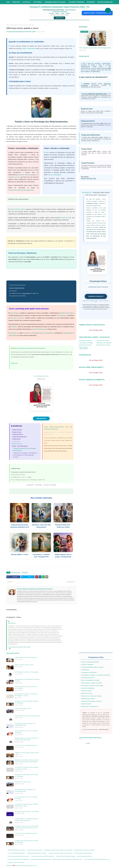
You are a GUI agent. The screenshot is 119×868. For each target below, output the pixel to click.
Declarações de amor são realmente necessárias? (43, 856)
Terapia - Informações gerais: (20, 446)
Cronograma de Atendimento (89, 672)
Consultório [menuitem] (16, 2)
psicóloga (98, 199)
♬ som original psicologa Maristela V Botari (19, 647)
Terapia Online (16, 441)
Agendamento (60, 18)
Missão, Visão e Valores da (89, 696)
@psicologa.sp (12, 623)
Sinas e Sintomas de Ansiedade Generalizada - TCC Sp (97, 859)
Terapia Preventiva (88, 163)
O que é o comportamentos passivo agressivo (18, 859)
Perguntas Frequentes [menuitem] (104, 2)
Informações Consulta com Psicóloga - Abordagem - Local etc (26, 695)
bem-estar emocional (17, 318)
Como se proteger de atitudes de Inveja (83, 853)
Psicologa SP (30, 485)
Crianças (51, 13)
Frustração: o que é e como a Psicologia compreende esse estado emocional (27, 827)
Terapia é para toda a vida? (88, 178)
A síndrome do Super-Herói (23, 708)
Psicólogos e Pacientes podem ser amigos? (37, 853)
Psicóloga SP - (12, 288)
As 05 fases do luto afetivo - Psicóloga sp (27, 672)
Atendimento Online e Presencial (99, 287)
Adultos (68, 13)
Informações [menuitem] (91, 2)
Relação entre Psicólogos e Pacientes (92, 701)
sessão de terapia (30, 333)
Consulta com (50, 485)
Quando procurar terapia (85, 345)
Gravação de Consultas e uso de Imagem (92, 686)
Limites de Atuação (87, 691)
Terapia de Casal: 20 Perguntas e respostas (66, 856)
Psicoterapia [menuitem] (37, 2)
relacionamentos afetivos (18, 209)
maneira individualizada (46, 333)
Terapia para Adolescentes (19, 437)
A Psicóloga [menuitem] (26, 2)
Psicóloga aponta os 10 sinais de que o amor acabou (26, 687)
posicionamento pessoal (39, 329)
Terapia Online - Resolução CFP (90, 706)
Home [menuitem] (8, 2)
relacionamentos (62, 315)
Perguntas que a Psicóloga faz (104, 343)
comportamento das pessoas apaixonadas (21, 190)
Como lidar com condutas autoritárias (26, 745)
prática (104, 208)
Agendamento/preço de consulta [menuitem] (55, 2)
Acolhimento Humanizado (40, 348)
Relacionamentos (16, 573)
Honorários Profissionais (88, 688)
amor (47, 152)
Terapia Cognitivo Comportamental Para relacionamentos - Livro (67, 859)
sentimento (16, 25)
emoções (64, 352)
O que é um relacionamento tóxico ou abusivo (18, 856)
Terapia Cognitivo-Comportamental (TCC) (56, 427)
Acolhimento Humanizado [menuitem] (77, 2)
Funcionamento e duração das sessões (92, 683)
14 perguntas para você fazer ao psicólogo (27, 716)
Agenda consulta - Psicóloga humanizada (97, 13)
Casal (62, 13)
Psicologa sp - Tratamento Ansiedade (16, 862)
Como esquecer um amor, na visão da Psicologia (26, 732)
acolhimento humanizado (92, 201)
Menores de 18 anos (87, 693)
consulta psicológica (26, 293)
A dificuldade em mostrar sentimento (26, 657)
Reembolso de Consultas (88, 699)
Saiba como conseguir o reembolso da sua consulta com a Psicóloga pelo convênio (25, 455)
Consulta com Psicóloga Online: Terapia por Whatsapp (26, 702)
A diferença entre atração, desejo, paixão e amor (27, 754)
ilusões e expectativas (29, 48)
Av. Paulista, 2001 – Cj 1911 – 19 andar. (21, 477)
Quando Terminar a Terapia (103, 345)
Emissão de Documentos (88, 678)
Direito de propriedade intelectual (90, 662)
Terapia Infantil (16, 439)
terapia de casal (66, 218)
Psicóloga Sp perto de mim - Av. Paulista (27, 811)
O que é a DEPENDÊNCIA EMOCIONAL (16, 853)
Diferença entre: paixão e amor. (24, 665)
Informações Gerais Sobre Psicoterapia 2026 (95, 48)
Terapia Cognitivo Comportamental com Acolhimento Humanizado (27, 739)
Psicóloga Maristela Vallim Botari (54, 10)
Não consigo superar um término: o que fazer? (84, 850)
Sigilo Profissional (86, 704)
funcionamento (17, 450)
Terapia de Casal (17, 432)
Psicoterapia (38, 485)
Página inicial (9, 25)
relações (14, 327)
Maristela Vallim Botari (20, 288)
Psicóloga (86, 84)
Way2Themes (19, 865)
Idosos (57, 13)
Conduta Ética (85, 670)
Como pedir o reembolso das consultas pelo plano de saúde (26, 768)
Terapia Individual (17, 430)
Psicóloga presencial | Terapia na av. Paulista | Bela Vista (25, 724)
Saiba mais (14, 363)
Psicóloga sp (14, 333)
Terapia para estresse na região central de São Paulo (61, 853)
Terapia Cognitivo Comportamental (83, 348)
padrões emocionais (67, 313)
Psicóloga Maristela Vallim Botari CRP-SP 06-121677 (21, 32)
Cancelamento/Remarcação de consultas (92, 667)
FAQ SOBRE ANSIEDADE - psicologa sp (16, 850)
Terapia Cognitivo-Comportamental (25, 348)
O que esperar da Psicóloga (86, 343)
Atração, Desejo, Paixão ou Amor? (84, 856)
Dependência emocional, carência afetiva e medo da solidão (58, 850)
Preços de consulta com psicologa (24, 448)
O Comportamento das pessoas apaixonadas (41, 859)
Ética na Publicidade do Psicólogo (90, 680)
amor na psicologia (55, 175)
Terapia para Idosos (18, 434)
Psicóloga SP (37, 376)
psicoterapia (14, 313)
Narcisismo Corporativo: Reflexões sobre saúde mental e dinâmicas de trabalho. (27, 761)
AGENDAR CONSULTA (96, 296)
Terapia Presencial (17, 444)
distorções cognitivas (24, 175)
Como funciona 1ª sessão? (103, 341)
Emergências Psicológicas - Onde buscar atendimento (96, 675)
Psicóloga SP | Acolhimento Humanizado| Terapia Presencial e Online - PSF (59, 7)
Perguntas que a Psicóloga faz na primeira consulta (27, 680)
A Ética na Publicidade (87, 664)
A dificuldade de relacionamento (35, 850)
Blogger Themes (33, 865)
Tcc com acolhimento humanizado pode (94, 94)
